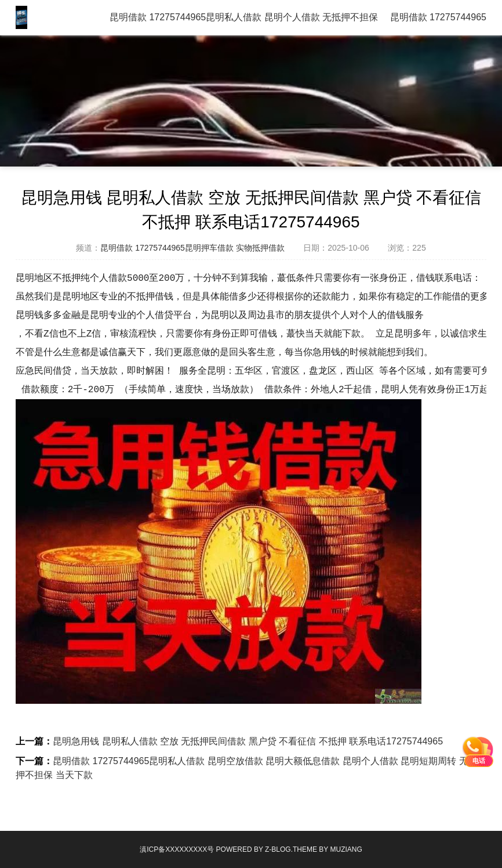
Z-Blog (278, 849)
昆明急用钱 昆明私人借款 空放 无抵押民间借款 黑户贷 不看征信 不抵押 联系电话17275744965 (248, 741)
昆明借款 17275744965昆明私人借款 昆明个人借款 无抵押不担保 (244, 17)
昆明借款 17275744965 (438, 17)
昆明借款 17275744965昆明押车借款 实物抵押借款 (192, 248)
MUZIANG (346, 849)
